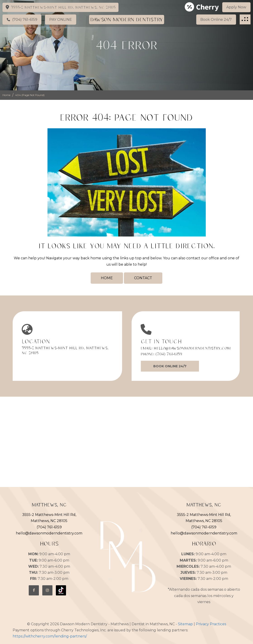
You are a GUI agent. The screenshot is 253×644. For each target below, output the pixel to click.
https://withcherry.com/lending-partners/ (50, 636)
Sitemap (185, 624)
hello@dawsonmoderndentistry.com (192, 348)
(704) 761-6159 (169, 354)
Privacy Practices (211, 624)
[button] (245, 19)
